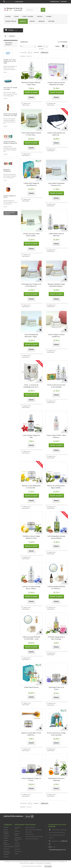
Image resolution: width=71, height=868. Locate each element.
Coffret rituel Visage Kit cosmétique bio (31, 184)
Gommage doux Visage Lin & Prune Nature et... (31, 285)
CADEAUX (23, 21)
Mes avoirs (29, 832)
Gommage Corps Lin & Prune (56, 688)
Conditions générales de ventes (18, 839)
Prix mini (51, 21)
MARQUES (42, 21)
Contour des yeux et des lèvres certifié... (31, 235)
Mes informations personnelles (34, 837)
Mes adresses (30, 834)
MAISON (32, 21)
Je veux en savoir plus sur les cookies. (32, 866)
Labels (16, 854)
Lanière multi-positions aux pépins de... (56, 134)
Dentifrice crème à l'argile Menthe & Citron (31, 537)
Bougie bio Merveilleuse (7, 170)
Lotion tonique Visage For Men (31, 436)
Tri (21, 46)
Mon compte (31, 824)
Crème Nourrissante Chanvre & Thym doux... (31, 134)
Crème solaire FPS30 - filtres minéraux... (56, 436)
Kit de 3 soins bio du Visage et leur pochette (56, 734)
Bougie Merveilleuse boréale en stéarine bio (10, 142)
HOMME (49, 16)
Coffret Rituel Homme (31, 687)
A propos (17, 843)
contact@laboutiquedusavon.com (57, 850)
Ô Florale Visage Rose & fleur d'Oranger (56, 638)
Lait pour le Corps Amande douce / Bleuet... (31, 588)
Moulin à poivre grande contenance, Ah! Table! (10, 115)
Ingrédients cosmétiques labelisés (7, 853)
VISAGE (16, 16)
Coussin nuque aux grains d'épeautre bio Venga (56, 84)
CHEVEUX (40, 16)
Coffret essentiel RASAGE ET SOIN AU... (56, 588)
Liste (66, 46)
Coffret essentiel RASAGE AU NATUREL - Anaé (31, 638)
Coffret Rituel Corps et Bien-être (56, 235)
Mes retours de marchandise (34, 830)
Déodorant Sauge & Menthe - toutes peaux (31, 84)
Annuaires (18, 849)
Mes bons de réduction (32, 839)
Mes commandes (30, 827)
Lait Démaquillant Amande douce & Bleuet (56, 537)
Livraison (17, 831)
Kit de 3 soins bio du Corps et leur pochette (56, 386)
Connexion (64, 1)
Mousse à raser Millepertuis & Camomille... (31, 487)
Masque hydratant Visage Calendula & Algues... (56, 285)
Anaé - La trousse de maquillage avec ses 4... (31, 386)
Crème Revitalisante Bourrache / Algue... (31, 336)
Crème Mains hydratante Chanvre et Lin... (56, 184)
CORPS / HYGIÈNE (28, 16)
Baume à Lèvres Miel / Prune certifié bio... (31, 734)
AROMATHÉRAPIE (11, 21)
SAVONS (8, 16)
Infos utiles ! (18, 851)
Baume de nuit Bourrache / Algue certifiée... (56, 487)
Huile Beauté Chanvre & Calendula (56, 779)
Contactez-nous (55, 1)
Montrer (40, 46)
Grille (63, 46)
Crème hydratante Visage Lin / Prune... (31, 779)
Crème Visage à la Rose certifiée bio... (56, 336)
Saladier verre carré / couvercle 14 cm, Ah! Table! (10, 61)
